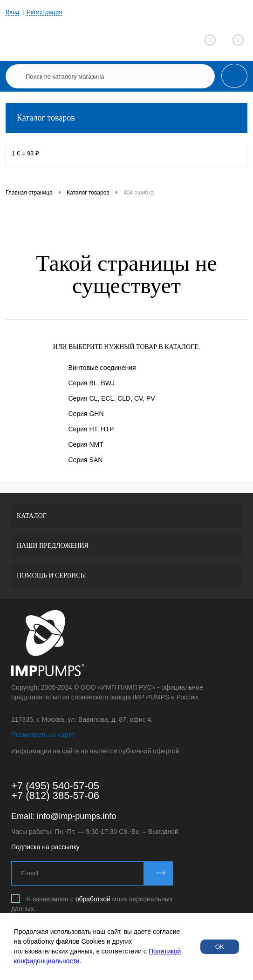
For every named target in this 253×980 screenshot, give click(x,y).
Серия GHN (86, 414)
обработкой (93, 899)
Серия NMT (86, 444)
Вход (12, 12)
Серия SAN (86, 460)
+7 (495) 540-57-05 (55, 786)
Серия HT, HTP (91, 429)
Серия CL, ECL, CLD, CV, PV (112, 398)
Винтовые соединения (102, 368)
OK (220, 947)
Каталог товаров (126, 118)
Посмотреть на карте (43, 735)
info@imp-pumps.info (76, 816)
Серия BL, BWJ (92, 383)
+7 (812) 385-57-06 (55, 795)
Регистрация (44, 12)
